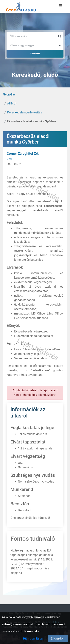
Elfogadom (58, 638)
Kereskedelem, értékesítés (25, 112)
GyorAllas (9, 94)
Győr (10, 159)
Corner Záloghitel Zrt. (23, 154)
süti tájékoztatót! (29, 631)
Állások (12, 103)
